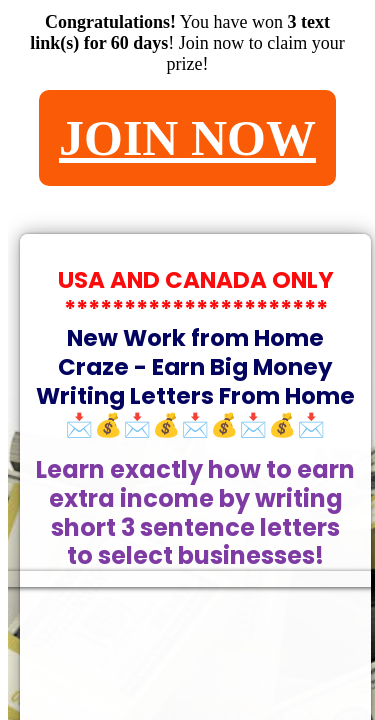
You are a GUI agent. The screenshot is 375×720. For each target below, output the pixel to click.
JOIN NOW (187, 138)
